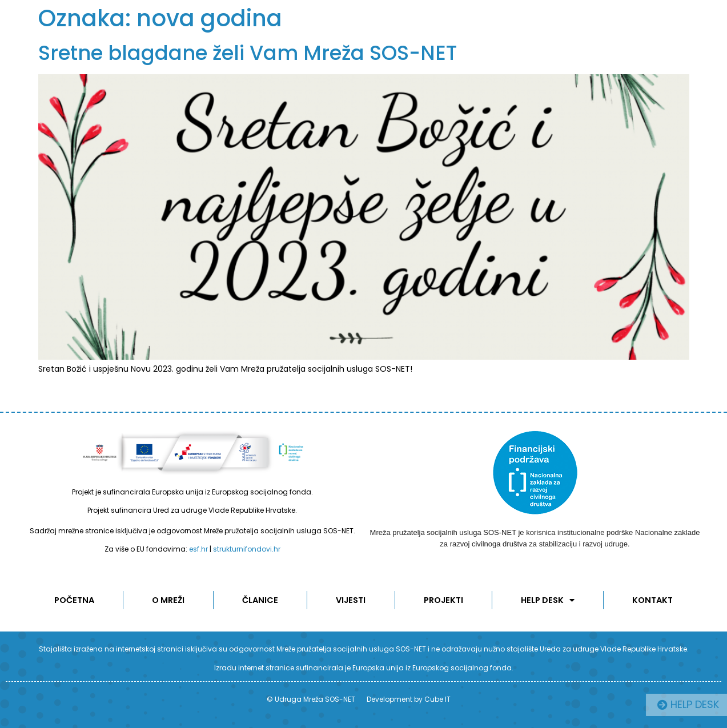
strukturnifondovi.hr (247, 549)
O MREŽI (168, 600)
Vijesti (352, 600)
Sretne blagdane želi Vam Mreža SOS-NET (248, 53)
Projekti (445, 600)
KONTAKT (653, 600)
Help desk (549, 600)
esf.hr (198, 549)
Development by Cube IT (409, 699)
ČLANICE (260, 600)
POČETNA (74, 600)
